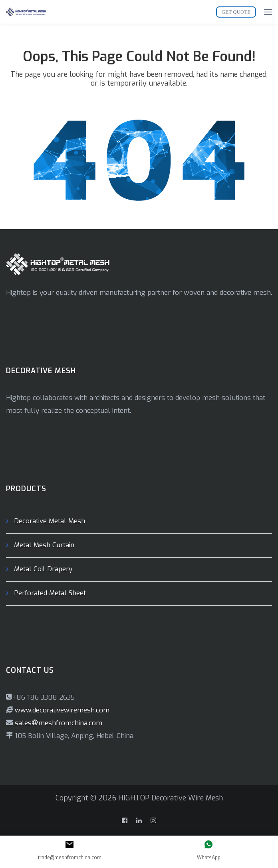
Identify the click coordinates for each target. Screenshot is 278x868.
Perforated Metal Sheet (50, 593)
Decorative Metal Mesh (50, 521)
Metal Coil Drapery (43, 569)
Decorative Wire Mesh (187, 798)
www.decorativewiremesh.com (61, 710)
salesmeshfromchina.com (59, 723)
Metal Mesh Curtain (44, 545)
